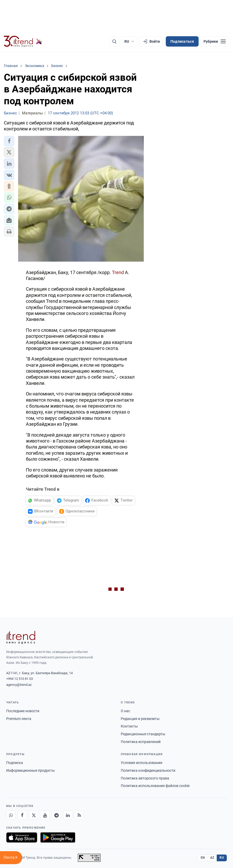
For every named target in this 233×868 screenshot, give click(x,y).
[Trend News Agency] (21, 637)
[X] (34, 815)
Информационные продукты (31, 770)
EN (203, 858)
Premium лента (19, 719)
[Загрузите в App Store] (22, 837)
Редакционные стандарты (143, 734)
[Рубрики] (215, 41)
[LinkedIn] (68, 815)
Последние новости (23, 711)
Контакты (129, 726)
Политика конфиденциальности (148, 770)
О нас (125, 711)
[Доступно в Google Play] (58, 837)
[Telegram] (56, 815)
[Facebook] (22, 815)
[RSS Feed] (79, 815)
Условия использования (142, 763)
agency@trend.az (19, 685)
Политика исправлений (141, 742)
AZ (212, 858)
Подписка (15, 763)
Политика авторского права (145, 778)
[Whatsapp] (11, 815)
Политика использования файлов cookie (155, 786)
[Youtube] (45, 815)
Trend (118, 272)
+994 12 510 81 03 (20, 679)
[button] (9, 141)
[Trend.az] (23, 41)
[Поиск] (114, 41)
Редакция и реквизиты (140, 719)
